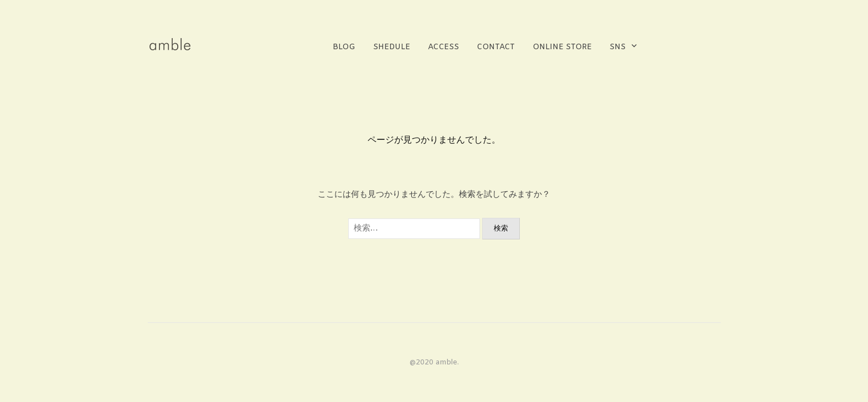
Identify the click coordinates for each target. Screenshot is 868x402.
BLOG (344, 47)
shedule (392, 47)
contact (496, 47)
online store (562, 47)
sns (618, 47)
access (443, 47)
